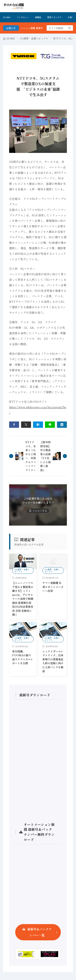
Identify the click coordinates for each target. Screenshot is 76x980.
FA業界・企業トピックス (34, 38)
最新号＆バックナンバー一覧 (40, 932)
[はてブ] (38, 425)
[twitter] (26, 425)
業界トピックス (54, 17)
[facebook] (14, 425)
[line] (50, 425)
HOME (7, 17)
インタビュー (23, 17)
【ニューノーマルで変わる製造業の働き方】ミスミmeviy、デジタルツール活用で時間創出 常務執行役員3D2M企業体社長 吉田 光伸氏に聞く (23, 599)
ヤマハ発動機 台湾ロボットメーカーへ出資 (53, 587)
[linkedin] (62, 425)
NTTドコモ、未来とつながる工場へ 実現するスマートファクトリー (31, 456)
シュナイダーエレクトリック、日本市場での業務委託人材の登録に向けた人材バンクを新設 (53, 661)
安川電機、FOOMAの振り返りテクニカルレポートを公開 (23, 657)
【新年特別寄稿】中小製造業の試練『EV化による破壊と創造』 (45, 456)
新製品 (38, 17)
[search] (70, 28)
